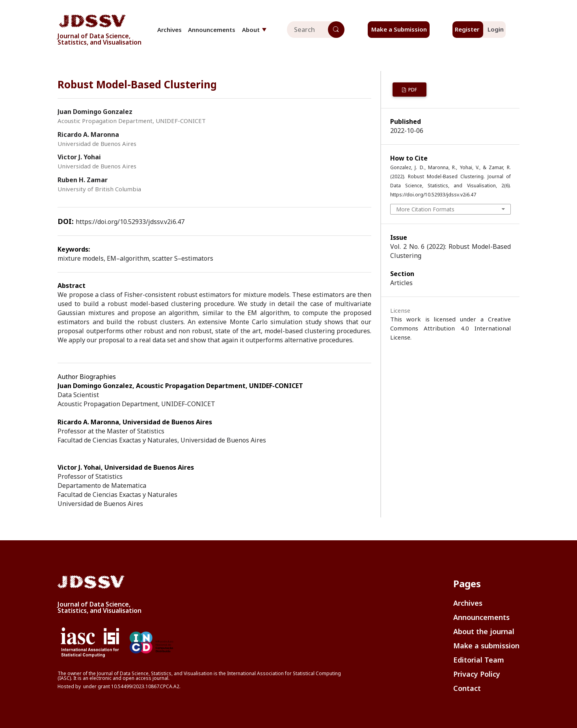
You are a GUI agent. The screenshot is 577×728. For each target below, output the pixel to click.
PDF (412, 90)
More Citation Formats (425, 209)
